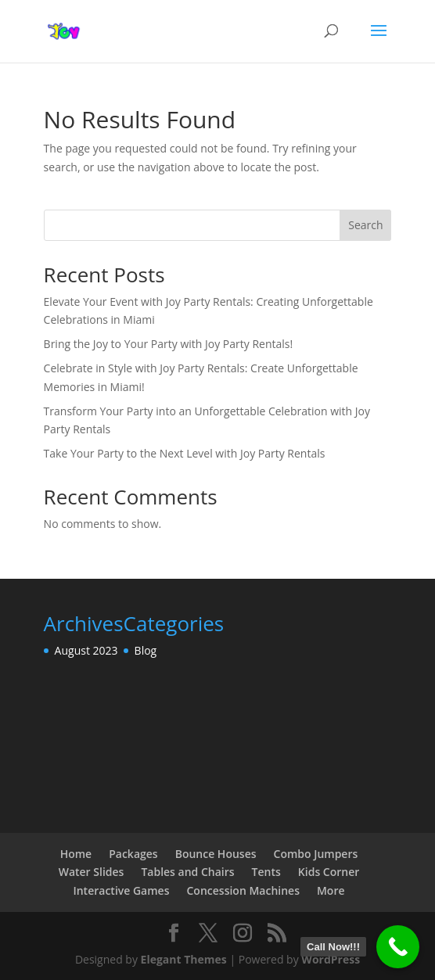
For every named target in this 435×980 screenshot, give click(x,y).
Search (365, 225)
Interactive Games (121, 890)
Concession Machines (243, 890)
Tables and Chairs (187, 872)
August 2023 (86, 650)
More (331, 890)
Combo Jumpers (316, 854)
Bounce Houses (216, 854)
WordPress (331, 959)
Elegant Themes (184, 959)
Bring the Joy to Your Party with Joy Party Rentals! (169, 344)
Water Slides (92, 872)
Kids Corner (329, 872)
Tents (266, 872)
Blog (146, 650)
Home (76, 854)
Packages (133, 854)
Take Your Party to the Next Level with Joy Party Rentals (185, 453)
